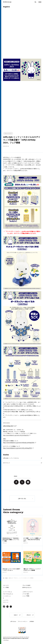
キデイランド (6, 463)
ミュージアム (6, 600)
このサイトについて (28, 592)
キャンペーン (8, 133)
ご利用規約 (31, 621)
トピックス (6, 585)
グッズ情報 (6, 587)
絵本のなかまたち (27, 587)
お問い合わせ (13, 621)
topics (6, 578)
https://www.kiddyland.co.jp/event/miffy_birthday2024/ (18, 448)
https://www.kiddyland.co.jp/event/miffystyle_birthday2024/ (19, 443)
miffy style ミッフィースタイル (11, 458)
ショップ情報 (26, 596)
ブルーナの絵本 (26, 585)
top (4, 578)
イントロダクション (7, 596)
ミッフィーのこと (8, 592)
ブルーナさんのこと (8, 594)
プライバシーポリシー (23, 621)
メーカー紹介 (26, 594)
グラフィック (6, 602)
